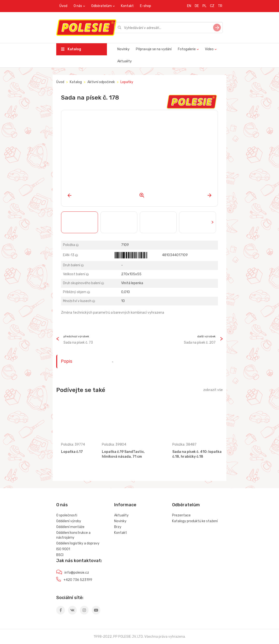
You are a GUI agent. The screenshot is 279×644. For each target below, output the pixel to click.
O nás (78, 6)
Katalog (71, 49)
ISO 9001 (63, 549)
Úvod (63, 6)
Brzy (118, 527)
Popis (66, 361)
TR (220, 6)
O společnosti (67, 515)
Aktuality (125, 61)
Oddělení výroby (69, 521)
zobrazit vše (213, 390)
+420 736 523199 (78, 580)
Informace (125, 505)
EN (189, 6)
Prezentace (181, 515)
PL (204, 6)
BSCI (60, 555)
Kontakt (127, 6)
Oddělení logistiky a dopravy (78, 543)
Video (209, 49)
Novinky (123, 49)
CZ (212, 6)
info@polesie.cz (77, 573)
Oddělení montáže (70, 527)
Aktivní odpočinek (101, 82)
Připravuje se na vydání (154, 49)
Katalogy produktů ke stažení (195, 521)
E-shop (146, 6)
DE (197, 6)
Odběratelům (101, 6)
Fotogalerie (187, 49)
